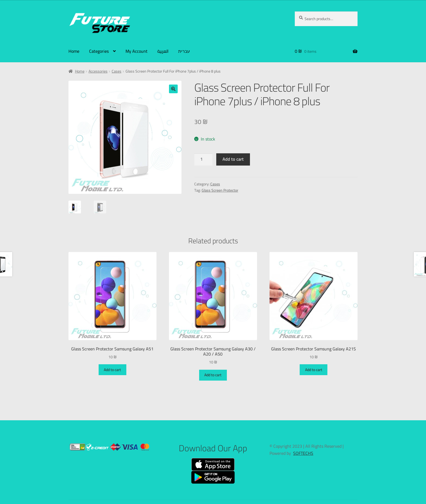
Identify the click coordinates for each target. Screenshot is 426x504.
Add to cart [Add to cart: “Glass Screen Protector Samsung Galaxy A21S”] (314, 370)
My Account (137, 51)
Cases (117, 71)
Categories (99, 51)
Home (74, 51)
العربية (163, 51)
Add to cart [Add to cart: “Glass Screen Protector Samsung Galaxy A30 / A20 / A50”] (213, 375)
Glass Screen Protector (220, 190)
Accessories (98, 71)
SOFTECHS (303, 453)
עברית (184, 51)
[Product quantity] (203, 160)
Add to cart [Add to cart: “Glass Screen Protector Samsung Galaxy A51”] (112, 370)
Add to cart (233, 159)
